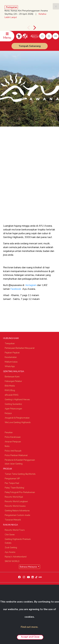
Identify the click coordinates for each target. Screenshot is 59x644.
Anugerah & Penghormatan (17, 418)
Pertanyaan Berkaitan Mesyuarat (20, 348)
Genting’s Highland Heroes (17, 400)
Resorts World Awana (15, 506)
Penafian (9, 433)
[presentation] (28, 28)
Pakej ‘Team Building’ (15, 488)
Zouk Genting (11, 548)
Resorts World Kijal (14, 497)
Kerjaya (8, 413)
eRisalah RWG (12, 395)
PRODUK (8, 469)
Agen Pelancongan (13, 409)
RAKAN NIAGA (11, 525)
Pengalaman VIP (12, 479)
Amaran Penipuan (13, 442)
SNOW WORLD (12, 561)
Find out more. (29, 627)
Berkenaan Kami (12, 377)
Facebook (16, 289)
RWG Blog (10, 390)
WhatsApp (10, 366)
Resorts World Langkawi (16, 502)
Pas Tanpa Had (12, 483)
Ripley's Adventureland (16, 557)
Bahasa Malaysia (29, 567)
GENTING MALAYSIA (14, 371)
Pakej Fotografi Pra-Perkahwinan (20, 492)
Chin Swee (10, 535)
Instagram (31, 285)
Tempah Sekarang (30, 46)
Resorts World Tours (15, 530)
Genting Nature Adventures (17, 511)
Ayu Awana (10, 552)
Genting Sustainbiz (13, 404)
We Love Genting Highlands (18, 422)
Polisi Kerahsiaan (13, 437)
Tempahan (10, 344)
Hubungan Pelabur (13, 381)
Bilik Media (10, 386)
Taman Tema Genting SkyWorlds (20, 474)
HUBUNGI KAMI (11, 338)
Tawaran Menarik (13, 520)
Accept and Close (30, 637)
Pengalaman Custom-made (17, 515)
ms (56, 36)
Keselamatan (11, 357)
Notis (7, 446)
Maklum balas (11, 362)
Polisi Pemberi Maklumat (16, 455)
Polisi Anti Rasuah (13, 451)
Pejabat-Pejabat (12, 353)
